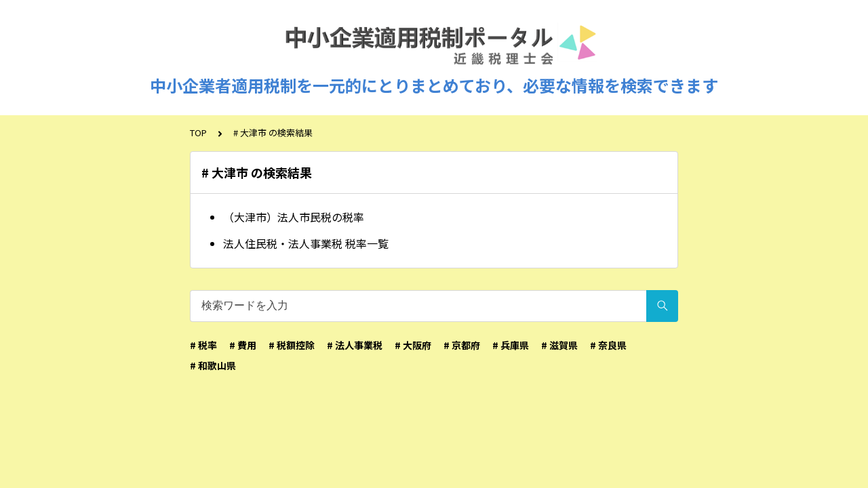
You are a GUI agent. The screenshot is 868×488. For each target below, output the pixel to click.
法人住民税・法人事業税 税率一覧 (306, 243)
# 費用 (243, 345)
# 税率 (203, 345)
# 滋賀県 (559, 345)
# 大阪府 (413, 345)
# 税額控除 (292, 345)
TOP (198, 133)
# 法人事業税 (355, 345)
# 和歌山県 (213, 365)
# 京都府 (462, 345)
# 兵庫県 (511, 345)
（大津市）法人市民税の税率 (294, 217)
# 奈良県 (608, 345)
